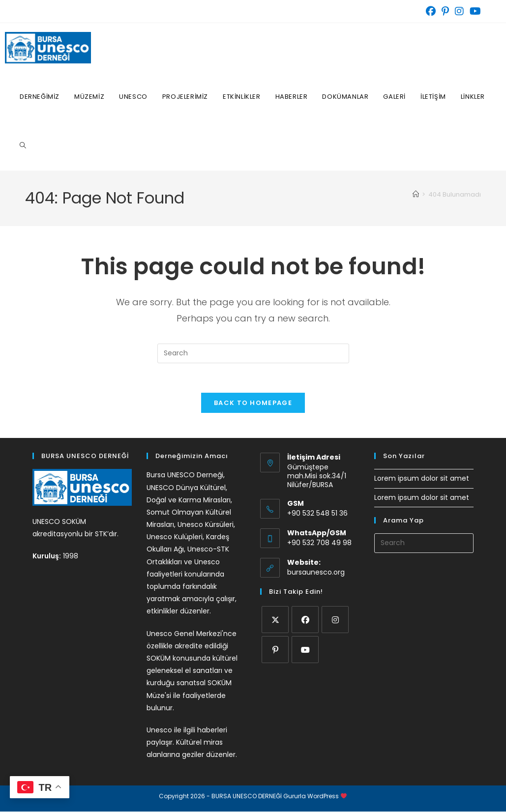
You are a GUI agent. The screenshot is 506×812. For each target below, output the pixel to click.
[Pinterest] (275, 650)
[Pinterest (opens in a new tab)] (445, 11)
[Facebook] (305, 620)
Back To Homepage (253, 403)
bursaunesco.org (316, 572)
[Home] (416, 194)
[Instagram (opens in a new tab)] (459, 11)
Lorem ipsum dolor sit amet (422, 479)
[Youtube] (305, 650)
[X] (275, 620)
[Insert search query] (253, 353)
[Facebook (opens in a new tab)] (431, 11)
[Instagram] (335, 620)
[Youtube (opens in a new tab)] (474, 11)
